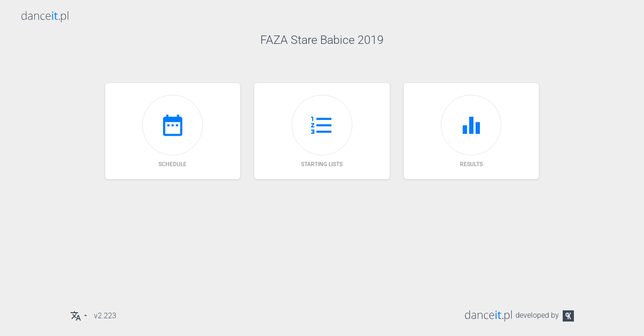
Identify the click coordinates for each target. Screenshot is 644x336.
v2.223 (105, 316)
